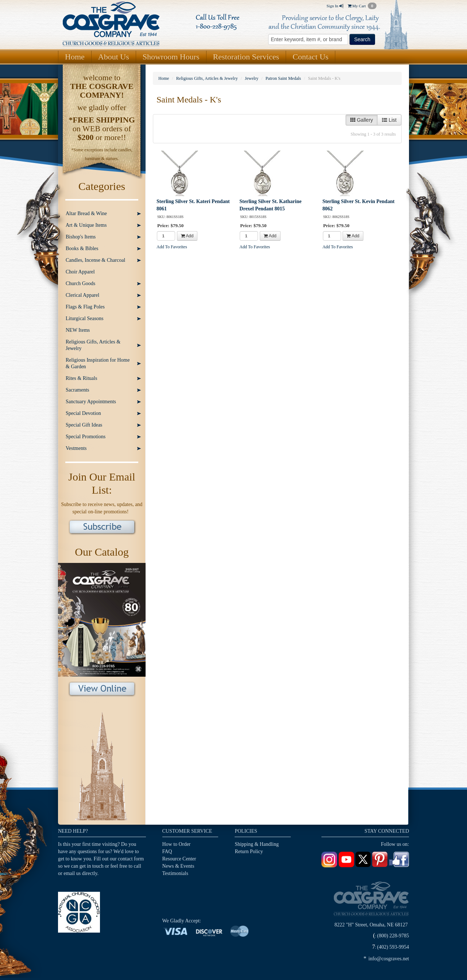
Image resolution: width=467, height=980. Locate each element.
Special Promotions (86, 437)
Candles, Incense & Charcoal (95, 260)
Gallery (362, 120)
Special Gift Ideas (84, 425)
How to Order (177, 844)
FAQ (167, 851)
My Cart (362, 6)
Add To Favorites (172, 247)
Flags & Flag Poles (85, 307)
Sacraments (78, 390)
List (389, 120)
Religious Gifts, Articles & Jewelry (93, 345)
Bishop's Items (81, 237)
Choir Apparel (80, 272)
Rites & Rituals (81, 378)
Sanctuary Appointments (91, 402)
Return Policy (249, 851)
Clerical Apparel (82, 295)
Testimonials (175, 873)
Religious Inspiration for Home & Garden (98, 363)
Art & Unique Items (86, 225)
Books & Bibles (82, 248)
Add (187, 236)
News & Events (178, 866)
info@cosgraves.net (389, 959)
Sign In (335, 6)
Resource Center (179, 859)
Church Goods (80, 283)
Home (75, 57)
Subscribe (102, 528)
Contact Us (310, 57)
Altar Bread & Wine (86, 213)
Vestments (76, 448)
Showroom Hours (171, 57)
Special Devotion (83, 413)
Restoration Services (246, 57)
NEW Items (78, 330)
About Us (114, 57)
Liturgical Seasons (85, 318)
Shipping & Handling (257, 844)
